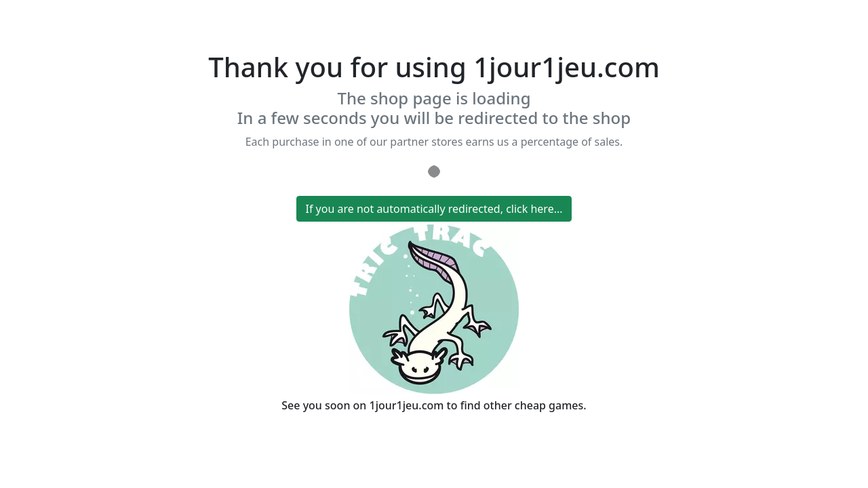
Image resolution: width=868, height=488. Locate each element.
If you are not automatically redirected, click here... (434, 209)
